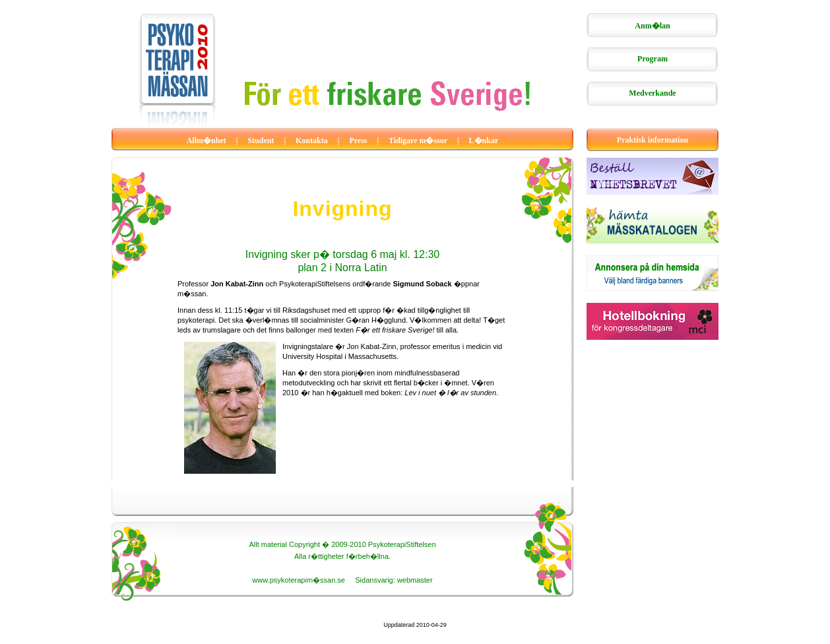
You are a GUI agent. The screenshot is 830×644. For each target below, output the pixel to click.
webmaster (415, 580)
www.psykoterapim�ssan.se (299, 580)
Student (261, 141)
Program (653, 59)
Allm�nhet (207, 141)
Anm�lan (652, 26)
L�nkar (484, 141)
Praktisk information (653, 140)
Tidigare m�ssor (418, 141)
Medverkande (652, 93)
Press (358, 141)
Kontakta (312, 141)
